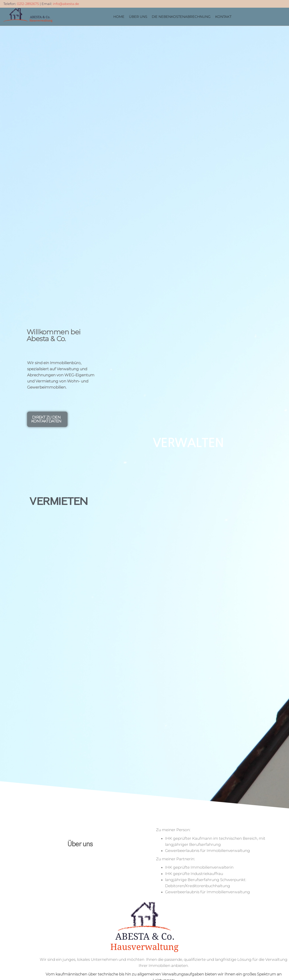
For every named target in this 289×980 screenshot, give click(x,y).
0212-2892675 (28, 4)
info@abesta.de (66, 4)
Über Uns (138, 17)
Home (119, 17)
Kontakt (223, 17)
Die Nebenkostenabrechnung (181, 17)
